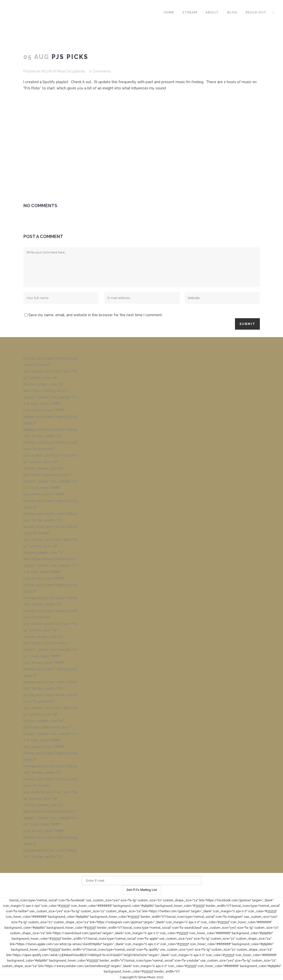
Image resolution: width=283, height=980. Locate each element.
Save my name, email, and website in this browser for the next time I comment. (95, 315)
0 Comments (100, 71)
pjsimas (79, 71)
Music (62, 71)
